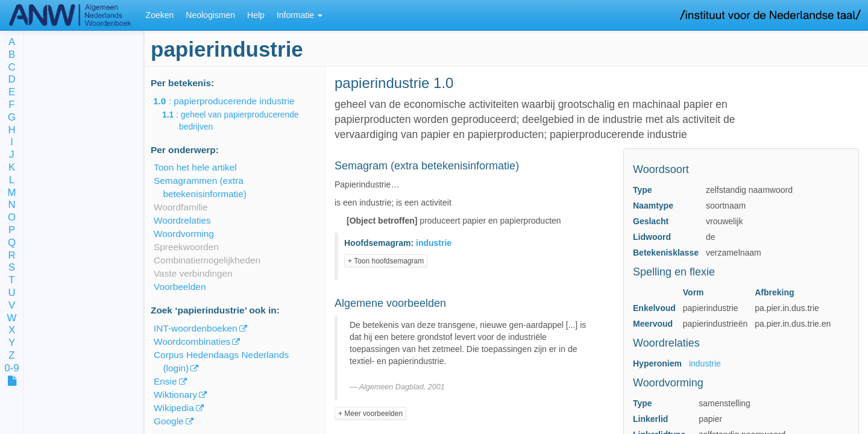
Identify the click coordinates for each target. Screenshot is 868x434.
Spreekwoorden (186, 247)
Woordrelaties (182, 220)
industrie (705, 363)
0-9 (11, 369)
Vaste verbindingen (193, 273)
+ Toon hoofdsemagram (386, 261)
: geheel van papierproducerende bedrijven (239, 121)
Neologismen (210, 15)
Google (169, 421)
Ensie (165, 381)
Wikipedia (174, 408)
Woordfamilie (181, 207)
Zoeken (160, 15)
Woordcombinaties (192, 341)
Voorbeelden (180, 287)
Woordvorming (184, 234)
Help (256, 15)
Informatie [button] (300, 15)
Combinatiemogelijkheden (207, 260)
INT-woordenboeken (196, 328)
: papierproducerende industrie (232, 101)
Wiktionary (175, 395)
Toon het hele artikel (195, 167)
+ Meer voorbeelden (370, 414)
